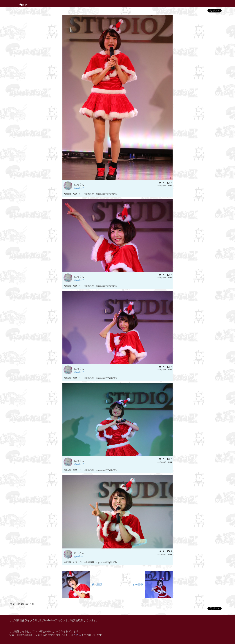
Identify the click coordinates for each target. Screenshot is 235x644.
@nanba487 (79, 188)
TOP (23, 5)
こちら (77, 635)
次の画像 (153, 584)
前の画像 (82, 584)
